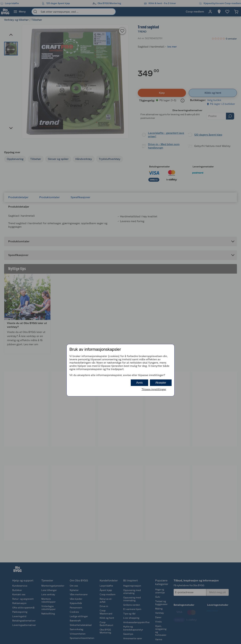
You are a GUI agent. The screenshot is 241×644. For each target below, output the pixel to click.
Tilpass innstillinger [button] (154, 389)
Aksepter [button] (161, 383)
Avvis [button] (139, 383)
